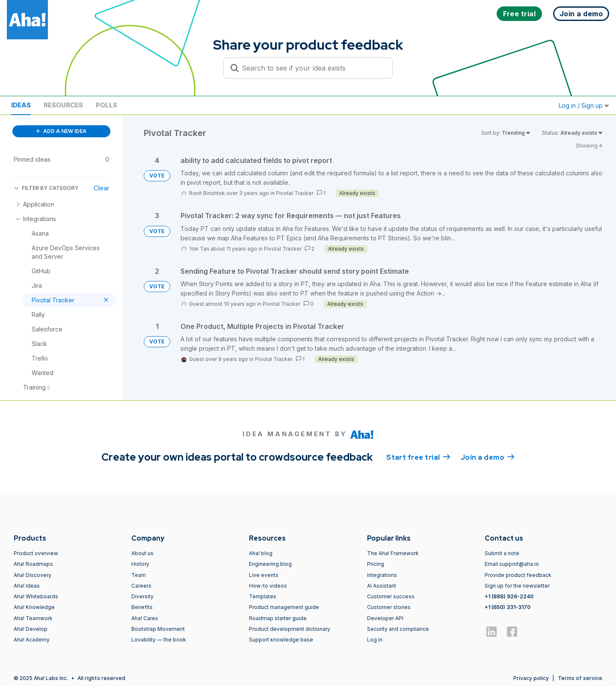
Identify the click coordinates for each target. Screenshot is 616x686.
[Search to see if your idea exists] (312, 68)
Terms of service (580, 678)
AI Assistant (382, 586)
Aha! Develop (31, 629)
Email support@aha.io (512, 564)
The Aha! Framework (393, 553)
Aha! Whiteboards (36, 596)
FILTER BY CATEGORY (46, 188)
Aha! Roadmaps (33, 564)
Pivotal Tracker (295, 193)
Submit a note (502, 553)
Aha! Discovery (33, 575)
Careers (141, 586)
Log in (375, 640)
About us (142, 553)
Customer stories (389, 607)
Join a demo (488, 457)
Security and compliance (398, 629)
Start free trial (418, 457)
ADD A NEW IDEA (61, 131)
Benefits (142, 607)
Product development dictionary (290, 629)
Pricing (376, 564)
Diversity (142, 596)
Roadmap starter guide (278, 618)
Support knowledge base (281, 640)
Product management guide (284, 607)
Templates (263, 596)
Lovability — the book (159, 640)
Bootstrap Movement (158, 629)
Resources (63, 105)
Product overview (36, 553)
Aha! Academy (32, 640)
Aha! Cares (145, 618)
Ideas (21, 105)
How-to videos (268, 586)
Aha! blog (261, 553)
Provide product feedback (518, 575)
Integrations (382, 575)
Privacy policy (531, 678)
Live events (264, 575)
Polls (107, 105)
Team (139, 575)
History (140, 564)
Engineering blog (270, 564)
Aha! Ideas (27, 586)
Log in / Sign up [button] (584, 105)
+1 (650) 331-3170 (508, 607)
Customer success (391, 596)
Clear (101, 188)
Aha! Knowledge (34, 607)
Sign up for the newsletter (517, 586)
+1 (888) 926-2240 (509, 596)
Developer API (385, 618)
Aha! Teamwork (33, 618)
